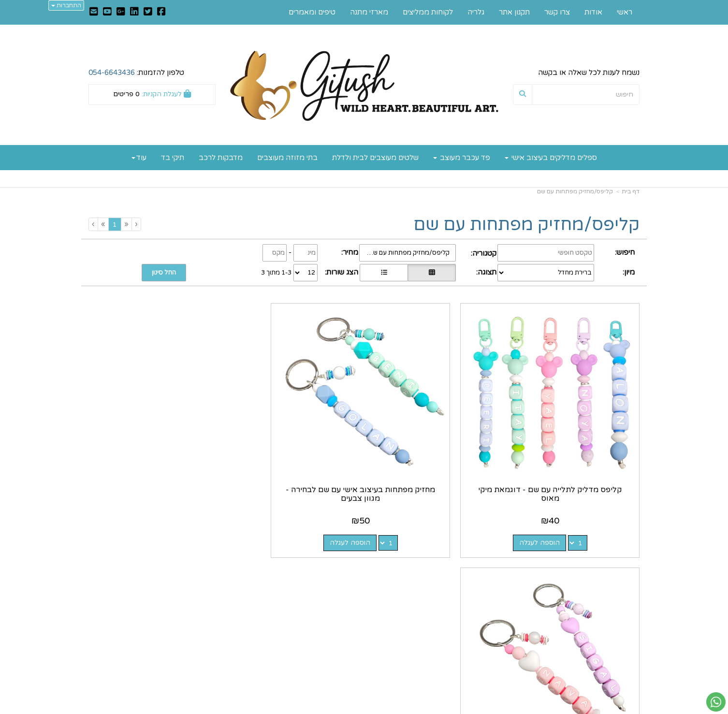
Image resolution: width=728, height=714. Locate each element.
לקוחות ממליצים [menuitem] (428, 12)
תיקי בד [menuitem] (173, 158)
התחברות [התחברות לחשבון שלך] (66, 5)
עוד (139, 158)
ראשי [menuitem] (625, 12)
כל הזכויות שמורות (611, 671)
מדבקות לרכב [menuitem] (221, 158)
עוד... (206, 568)
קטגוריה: (484, 253)
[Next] (103, 224)
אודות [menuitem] (593, 12)
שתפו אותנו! (338, 604)
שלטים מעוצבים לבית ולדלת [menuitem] (375, 158)
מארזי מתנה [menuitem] (369, 12)
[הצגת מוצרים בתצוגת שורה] (384, 273)
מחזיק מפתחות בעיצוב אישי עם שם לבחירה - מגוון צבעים (435, 442)
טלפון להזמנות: (136, 73)
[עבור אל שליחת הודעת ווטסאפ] (716, 702)
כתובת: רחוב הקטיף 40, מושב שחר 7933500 (444, 599)
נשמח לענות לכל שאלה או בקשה (589, 73)
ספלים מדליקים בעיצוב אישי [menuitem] (551, 158)
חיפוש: (625, 252)
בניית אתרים (326, 708)
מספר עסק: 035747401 (460, 614)
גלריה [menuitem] (476, 12)
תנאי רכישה (481, 635)
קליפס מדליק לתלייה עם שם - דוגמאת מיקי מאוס (576, 442)
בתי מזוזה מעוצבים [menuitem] (287, 158)
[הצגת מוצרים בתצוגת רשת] (432, 273)
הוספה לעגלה (566, 490)
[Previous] (126, 224)
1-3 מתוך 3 (276, 273)
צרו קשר (482, 568)
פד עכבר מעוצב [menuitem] (462, 158)
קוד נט (349, 708)
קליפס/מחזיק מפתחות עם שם (575, 191)
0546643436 (456, 625)
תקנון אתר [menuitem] (514, 12)
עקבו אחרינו (334, 568)
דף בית (631, 191)
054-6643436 (112, 73)
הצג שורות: (342, 272)
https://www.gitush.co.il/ (317, 583)
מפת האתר (618, 568)
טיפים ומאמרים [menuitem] (312, 12)
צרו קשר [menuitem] (557, 12)
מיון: (629, 272)
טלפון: (489, 625)
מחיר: (350, 252)
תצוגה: (486, 272)
